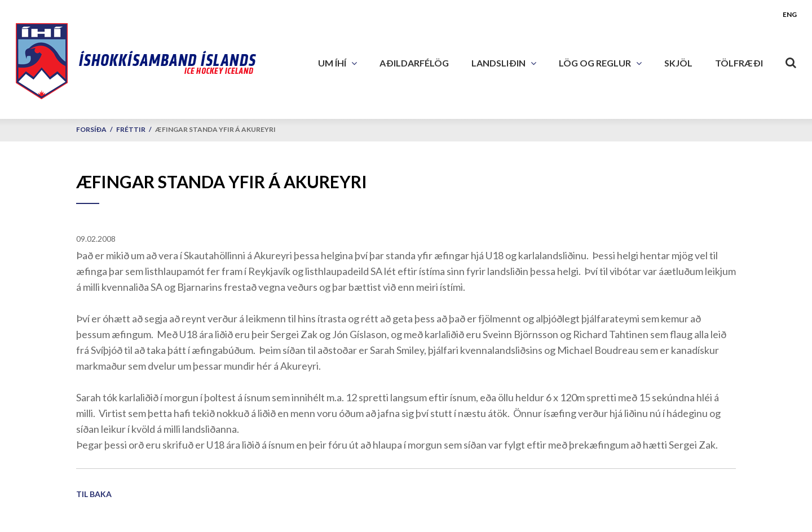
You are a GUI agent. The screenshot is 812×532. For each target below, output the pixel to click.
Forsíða (91, 129)
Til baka (94, 494)
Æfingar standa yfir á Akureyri (215, 129)
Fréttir (131, 129)
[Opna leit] (791, 60)
